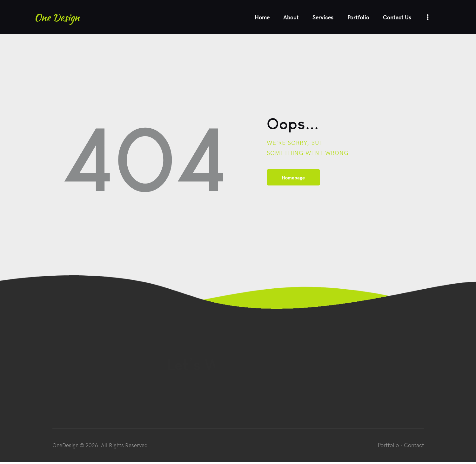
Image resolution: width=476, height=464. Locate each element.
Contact (414, 447)
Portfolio (388, 447)
